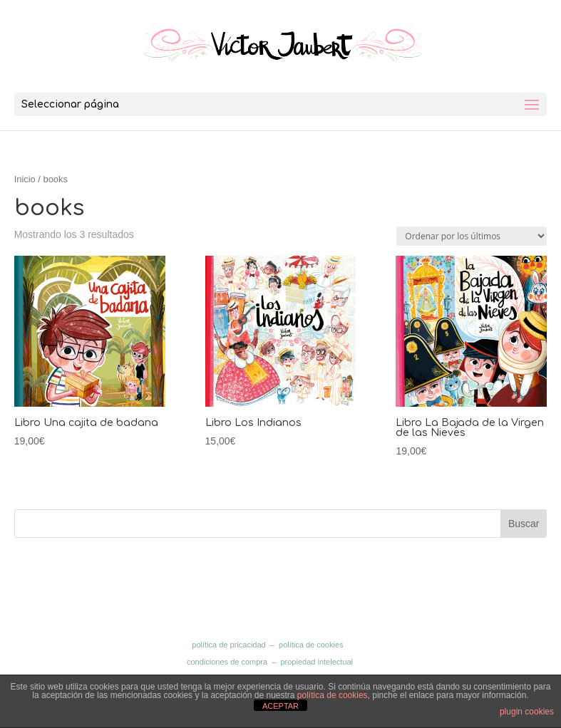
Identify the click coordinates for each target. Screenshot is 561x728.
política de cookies (311, 645)
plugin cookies (527, 712)
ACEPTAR (280, 706)
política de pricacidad (228, 645)
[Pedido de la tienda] (472, 236)
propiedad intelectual (316, 662)
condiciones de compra (227, 662)
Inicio (25, 179)
